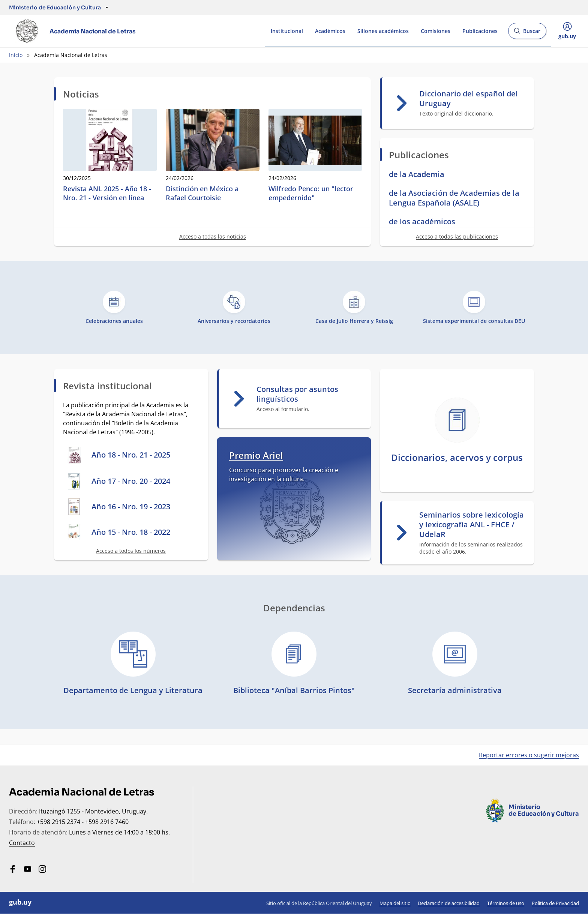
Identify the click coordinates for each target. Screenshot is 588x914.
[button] (55, 8)
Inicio (16, 55)
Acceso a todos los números (131, 551)
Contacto (22, 843)
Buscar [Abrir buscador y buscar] (527, 33)
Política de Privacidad (555, 903)
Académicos (330, 31)
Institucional (287, 31)
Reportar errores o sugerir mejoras (529, 755)
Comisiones (436, 31)
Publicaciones (480, 31)
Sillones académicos (383, 31)
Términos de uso (506, 903)
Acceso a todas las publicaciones (457, 236)
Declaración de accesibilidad (449, 903)
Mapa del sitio (395, 903)
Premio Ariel (256, 455)
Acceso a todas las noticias (213, 236)
